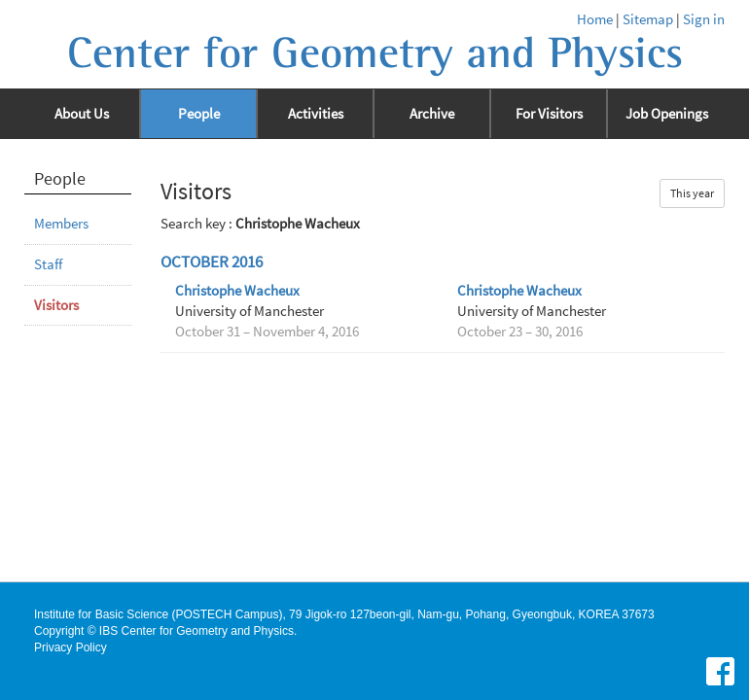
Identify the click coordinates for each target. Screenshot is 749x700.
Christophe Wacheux (237, 291)
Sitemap (648, 19)
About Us (82, 114)
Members (61, 224)
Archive (432, 114)
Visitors (56, 305)
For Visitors (549, 114)
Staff (48, 264)
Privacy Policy (71, 647)
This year (692, 193)
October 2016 (212, 262)
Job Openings (667, 114)
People (199, 114)
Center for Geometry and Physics (375, 53)
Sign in (704, 19)
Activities (316, 114)
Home (595, 19)
